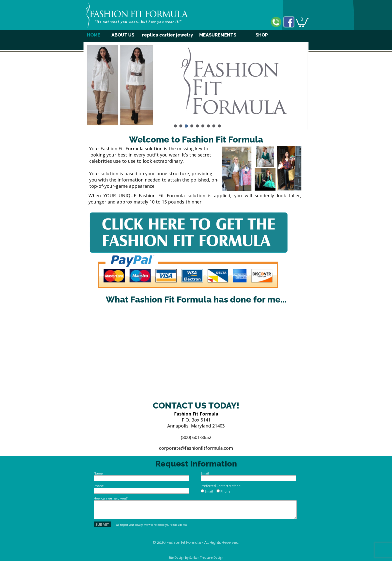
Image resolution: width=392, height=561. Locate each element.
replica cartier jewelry (167, 35)
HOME (94, 35)
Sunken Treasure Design (206, 558)
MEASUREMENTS (218, 35)
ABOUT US (123, 35)
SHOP (262, 35)
